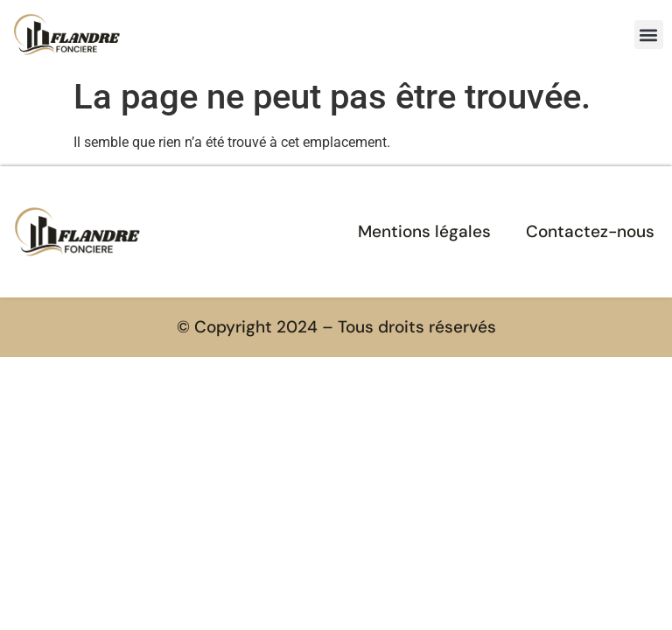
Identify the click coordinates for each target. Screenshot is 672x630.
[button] (649, 35)
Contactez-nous (590, 231)
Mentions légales (424, 231)
